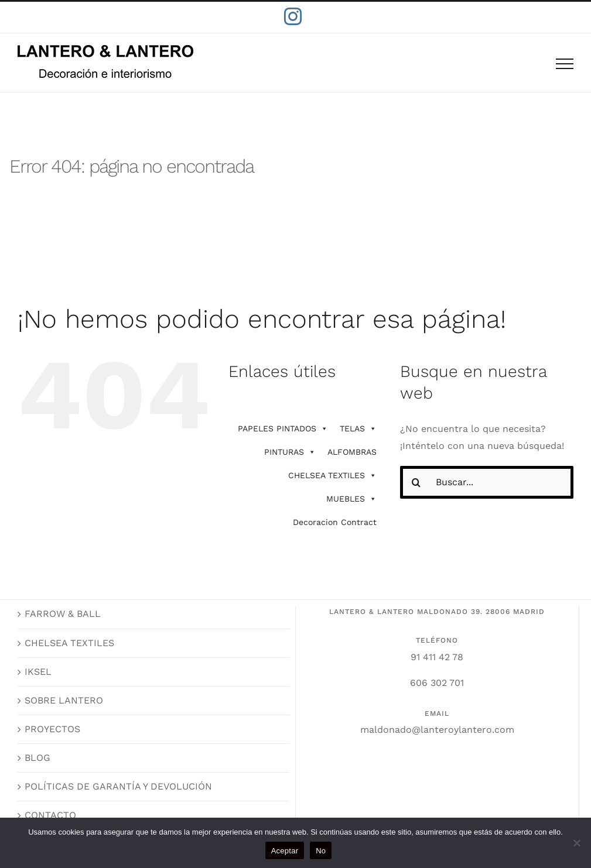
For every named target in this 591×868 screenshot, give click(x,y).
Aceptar (285, 851)
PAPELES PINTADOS (283, 428)
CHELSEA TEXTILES (332, 475)
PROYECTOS (52, 729)
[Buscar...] (487, 482)
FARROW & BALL (63, 614)
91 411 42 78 (437, 657)
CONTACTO (50, 815)
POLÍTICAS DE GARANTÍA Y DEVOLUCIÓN (118, 786)
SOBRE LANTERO (64, 700)
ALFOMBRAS (352, 452)
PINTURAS (290, 452)
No (321, 851)
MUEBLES (351, 499)
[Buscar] (416, 482)
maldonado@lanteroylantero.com (437, 730)
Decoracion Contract (335, 522)
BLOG (37, 758)
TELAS (358, 428)
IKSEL (38, 672)
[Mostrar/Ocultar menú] (565, 64)
